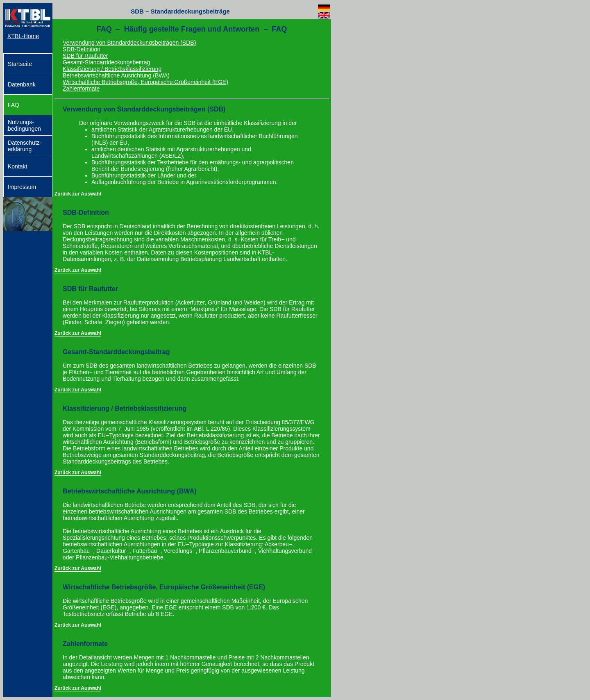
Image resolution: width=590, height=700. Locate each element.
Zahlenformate (81, 89)
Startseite (20, 64)
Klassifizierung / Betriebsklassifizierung (112, 69)
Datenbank (22, 84)
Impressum (22, 187)
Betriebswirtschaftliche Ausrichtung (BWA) (116, 75)
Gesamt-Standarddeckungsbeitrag (106, 62)
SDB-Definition (82, 49)
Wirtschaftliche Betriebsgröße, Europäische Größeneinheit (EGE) (145, 82)
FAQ (14, 105)
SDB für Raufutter (85, 56)
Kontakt (17, 166)
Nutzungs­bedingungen (24, 125)
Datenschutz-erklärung (25, 146)
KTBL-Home (23, 36)
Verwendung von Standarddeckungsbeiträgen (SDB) (129, 43)
